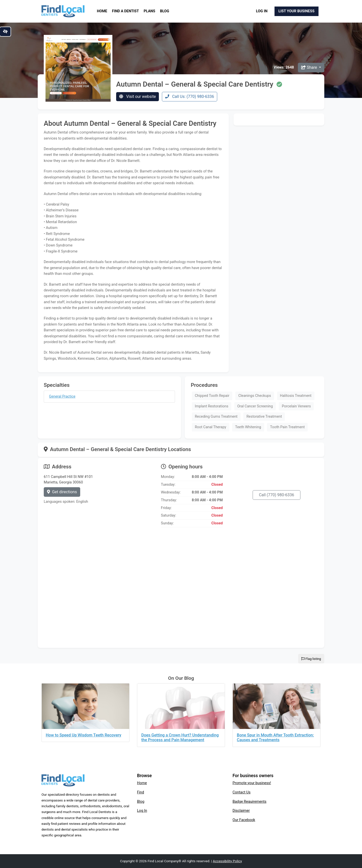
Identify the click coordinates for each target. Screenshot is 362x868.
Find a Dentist (126, 11)
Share (310, 67)
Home (102, 11)
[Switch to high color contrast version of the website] (5, 32)
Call (277, 495)
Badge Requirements (250, 801)
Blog (165, 11)
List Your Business (297, 11)
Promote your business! (252, 783)
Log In (262, 11)
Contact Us (242, 792)
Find (141, 792)
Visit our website (138, 97)
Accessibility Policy (228, 861)
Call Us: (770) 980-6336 (190, 97)
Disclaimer (241, 811)
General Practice (62, 396)
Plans (150, 11)
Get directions (62, 492)
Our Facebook (244, 820)
